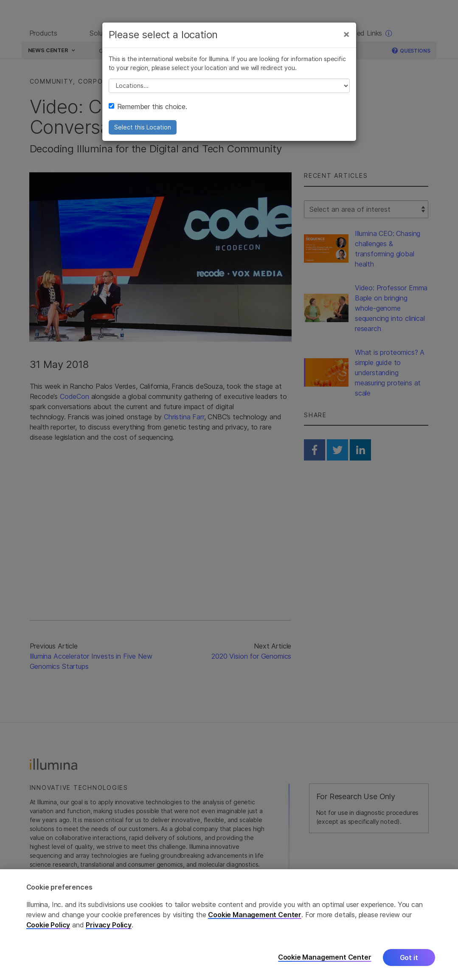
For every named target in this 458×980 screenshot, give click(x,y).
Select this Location (143, 131)
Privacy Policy (109, 925)
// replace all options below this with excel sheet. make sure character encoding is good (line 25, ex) (229, 89)
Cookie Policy (48, 925)
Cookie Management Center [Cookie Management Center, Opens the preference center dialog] (325, 957)
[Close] (346, 37)
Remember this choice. (148, 110)
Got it (409, 958)
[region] (229, 925)
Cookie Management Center (255, 915)
